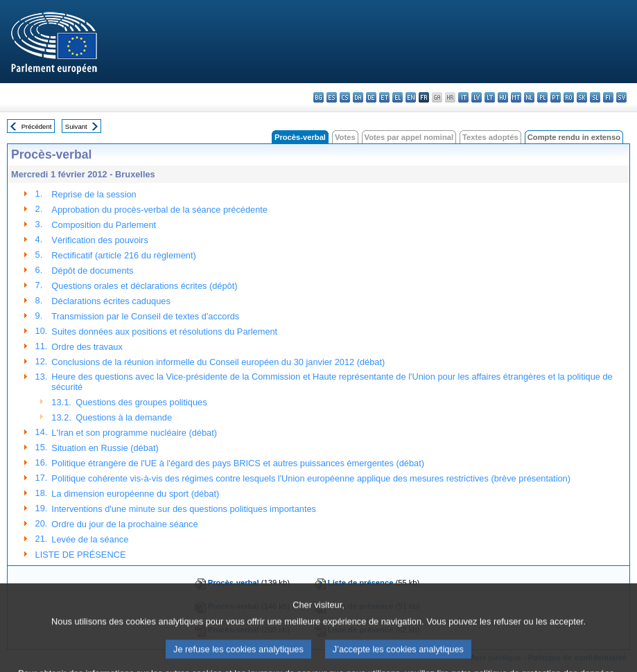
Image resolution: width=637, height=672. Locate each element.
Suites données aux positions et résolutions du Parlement (164, 331)
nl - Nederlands (529, 97)
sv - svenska (621, 97)
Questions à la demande (124, 417)
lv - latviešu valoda (477, 97)
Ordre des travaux (87, 347)
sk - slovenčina (582, 97)
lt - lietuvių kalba (490, 97)
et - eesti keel (384, 97)
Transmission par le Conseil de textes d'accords (145, 316)
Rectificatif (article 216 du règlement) (123, 255)
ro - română (569, 97)
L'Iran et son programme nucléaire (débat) (134, 433)
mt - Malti (516, 97)
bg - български (318, 97)
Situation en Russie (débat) (105, 448)
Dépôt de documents (92, 271)
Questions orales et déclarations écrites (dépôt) (144, 286)
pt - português (556, 97)
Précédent (37, 126)
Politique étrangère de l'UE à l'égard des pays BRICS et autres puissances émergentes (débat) (238, 463)
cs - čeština (345, 97)
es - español (332, 97)
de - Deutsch (371, 97)
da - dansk (358, 97)
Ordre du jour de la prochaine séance (124, 524)
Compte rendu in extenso (574, 137)
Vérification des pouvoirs (99, 240)
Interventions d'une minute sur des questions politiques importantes (184, 509)
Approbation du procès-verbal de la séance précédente (159, 210)
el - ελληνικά (398, 97)
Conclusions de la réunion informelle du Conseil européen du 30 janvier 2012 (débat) (218, 362)
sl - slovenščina (595, 97)
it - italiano (463, 97)
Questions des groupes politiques (141, 402)
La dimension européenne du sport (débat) (135, 494)
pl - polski (542, 97)
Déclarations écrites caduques (111, 301)
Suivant (76, 126)
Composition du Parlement (104, 225)
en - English (411, 97)
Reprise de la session (94, 194)
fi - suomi (608, 97)
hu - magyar (503, 97)
